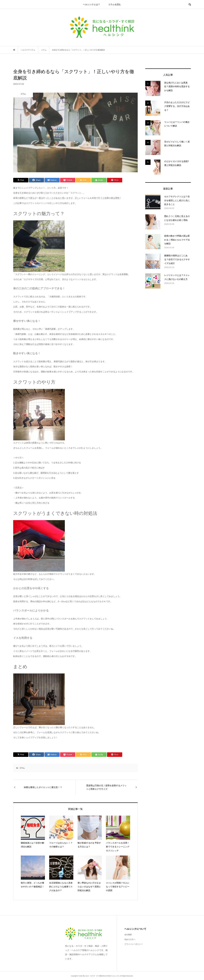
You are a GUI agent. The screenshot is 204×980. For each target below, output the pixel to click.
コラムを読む (115, 4)
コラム (22, 768)
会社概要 (128, 935)
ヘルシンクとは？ (92, 4)
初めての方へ (130, 939)
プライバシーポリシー (134, 944)
